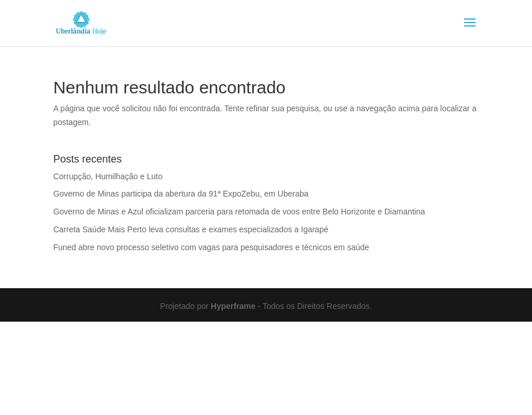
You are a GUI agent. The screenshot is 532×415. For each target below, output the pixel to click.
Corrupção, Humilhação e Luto (108, 176)
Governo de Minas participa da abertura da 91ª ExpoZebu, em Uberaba (180, 194)
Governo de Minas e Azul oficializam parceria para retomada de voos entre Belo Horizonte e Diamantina (239, 212)
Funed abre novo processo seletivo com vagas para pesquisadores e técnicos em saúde (211, 247)
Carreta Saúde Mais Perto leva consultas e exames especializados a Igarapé (191, 229)
